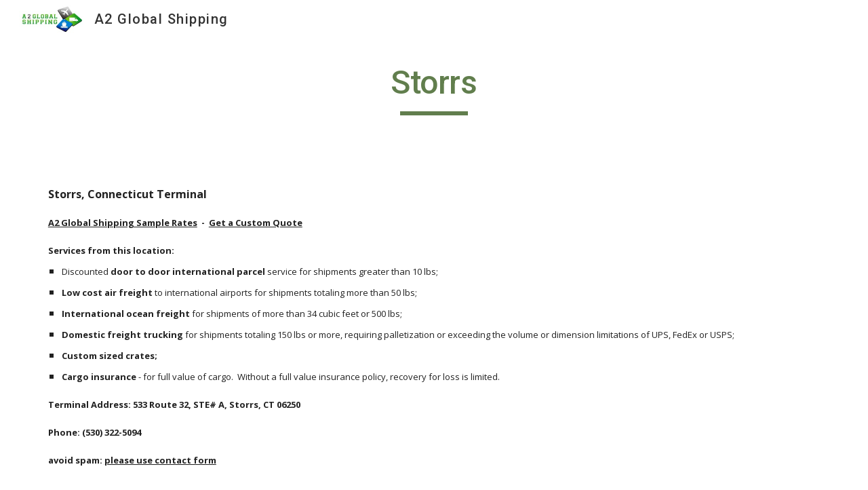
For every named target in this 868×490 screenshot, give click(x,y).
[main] (434, 89)
